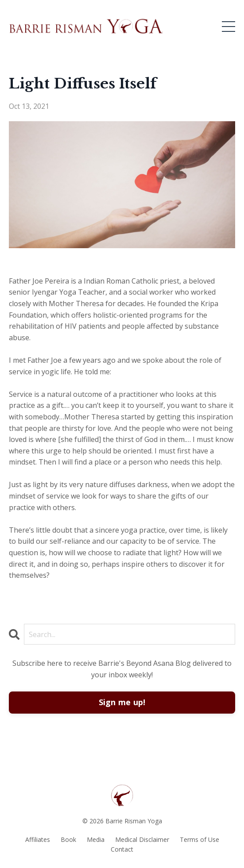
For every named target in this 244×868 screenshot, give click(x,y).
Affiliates (38, 839)
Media (96, 839)
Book (68, 839)
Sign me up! (122, 702)
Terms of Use (199, 839)
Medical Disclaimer (142, 839)
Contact (122, 849)
